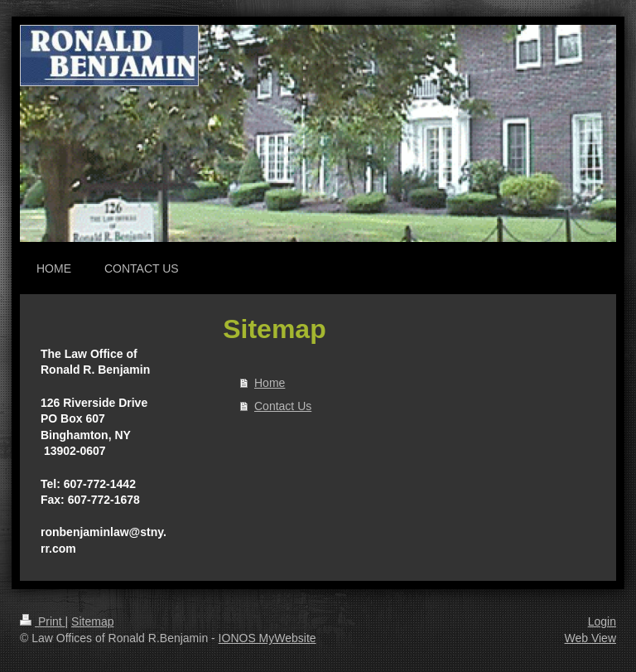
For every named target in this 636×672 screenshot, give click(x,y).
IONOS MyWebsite (267, 638)
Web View (590, 638)
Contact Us (283, 406)
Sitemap (92, 621)
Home (270, 383)
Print (43, 621)
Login (602, 621)
